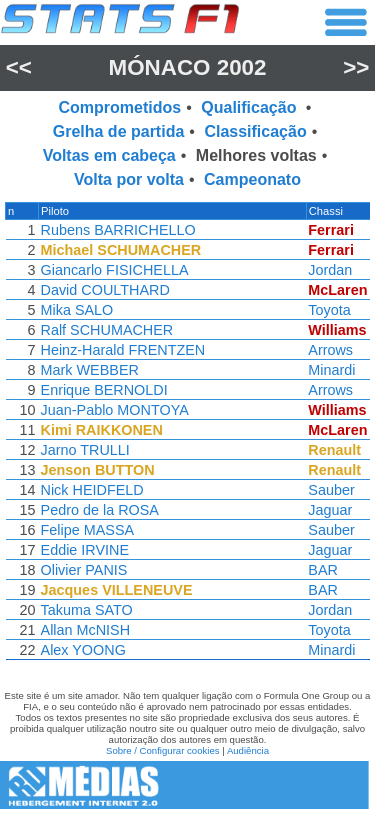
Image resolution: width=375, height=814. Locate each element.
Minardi (334, 370)
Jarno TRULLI (83, 450)
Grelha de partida (119, 131)
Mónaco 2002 (187, 67)
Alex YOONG (81, 650)
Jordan (333, 270)
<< (19, 67)
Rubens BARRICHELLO (116, 230)
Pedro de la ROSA (98, 510)
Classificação (255, 131)
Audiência (248, 750)
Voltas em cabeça (109, 155)
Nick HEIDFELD (90, 490)
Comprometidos (120, 107)
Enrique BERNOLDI (102, 390)
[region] (187, 436)
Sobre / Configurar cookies (163, 750)
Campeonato (252, 179)
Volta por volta (129, 179)
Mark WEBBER (88, 370)
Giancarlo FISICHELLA (113, 270)
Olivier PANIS (82, 570)
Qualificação (251, 107)
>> (356, 67)
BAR (326, 570)
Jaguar (333, 510)
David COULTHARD (103, 290)
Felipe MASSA (86, 530)
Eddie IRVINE (83, 550)
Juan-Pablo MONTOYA (113, 410)
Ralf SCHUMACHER (105, 330)
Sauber (334, 490)
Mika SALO (75, 310)
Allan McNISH (84, 630)
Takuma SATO (85, 610)
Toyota (332, 310)
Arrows (333, 350)
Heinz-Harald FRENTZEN (121, 350)
